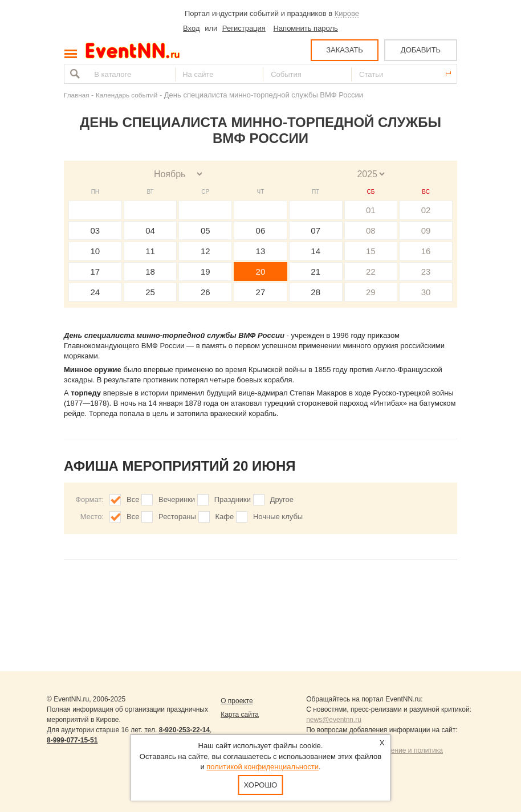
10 (95, 251)
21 (316, 272)
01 (371, 210)
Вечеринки (177, 499)
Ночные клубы (278, 517)
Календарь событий (127, 95)
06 (261, 230)
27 (261, 292)
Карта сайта (240, 715)
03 (95, 230)
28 (316, 292)
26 (205, 292)
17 (95, 272)
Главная (76, 95)
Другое (282, 499)
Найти (74, 74)
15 (371, 251)
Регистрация (244, 28)
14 (316, 251)
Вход (191, 28)
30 (426, 292)
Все (133, 499)
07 (316, 230)
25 (150, 292)
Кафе (225, 517)
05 (205, 230)
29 (371, 292)
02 (426, 210)
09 (426, 230)
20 (261, 272)
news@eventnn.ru (334, 720)
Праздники (233, 499)
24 (95, 292)
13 (261, 251)
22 (371, 272)
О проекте (237, 701)
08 (371, 230)
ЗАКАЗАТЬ (345, 50)
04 (150, 230)
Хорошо (261, 785)
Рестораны (177, 517)
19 (205, 272)
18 (150, 272)
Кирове (347, 13)
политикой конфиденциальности (262, 767)
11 (150, 251)
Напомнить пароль (305, 28)
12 (205, 251)
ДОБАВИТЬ (421, 50)
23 (426, 272)
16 (426, 251)
